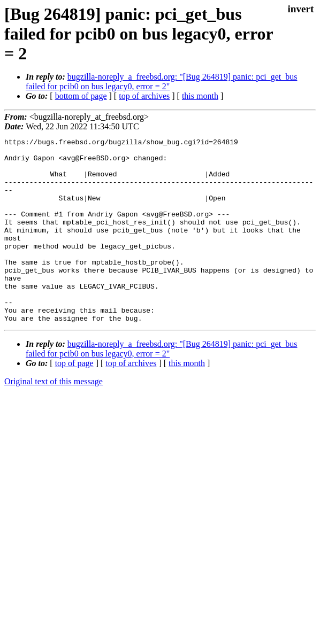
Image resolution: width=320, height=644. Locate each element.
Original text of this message (54, 418)
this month (200, 96)
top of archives (144, 96)
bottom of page (81, 96)
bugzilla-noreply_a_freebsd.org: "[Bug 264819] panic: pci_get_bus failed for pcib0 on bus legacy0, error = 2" (161, 82)
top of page (74, 400)
